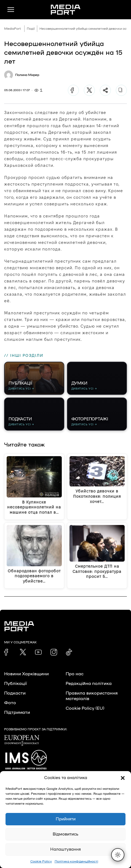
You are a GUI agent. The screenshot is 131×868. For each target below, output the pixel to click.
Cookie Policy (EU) (85, 708)
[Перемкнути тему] (118, 855)
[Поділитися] (105, 90)
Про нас (75, 674)
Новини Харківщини (26, 674)
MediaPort (13, 29)
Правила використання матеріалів (92, 696)
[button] (123, 778)
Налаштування (65, 849)
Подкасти (15, 693)
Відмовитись (65, 834)
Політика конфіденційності (76, 861)
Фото (10, 703)
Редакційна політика (89, 684)
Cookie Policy (41, 861)
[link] (7, 652)
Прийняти (66, 819)
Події (31, 29)
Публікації (15, 684)
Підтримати (17, 712)
